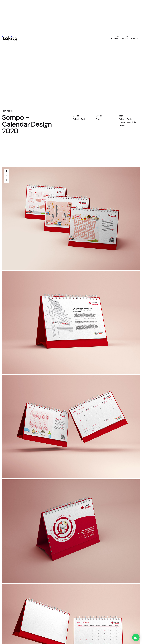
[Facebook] (7, 171)
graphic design (125, 122)
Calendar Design (126, 119)
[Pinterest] (7, 180)
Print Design (7, 111)
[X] (7, 176)
